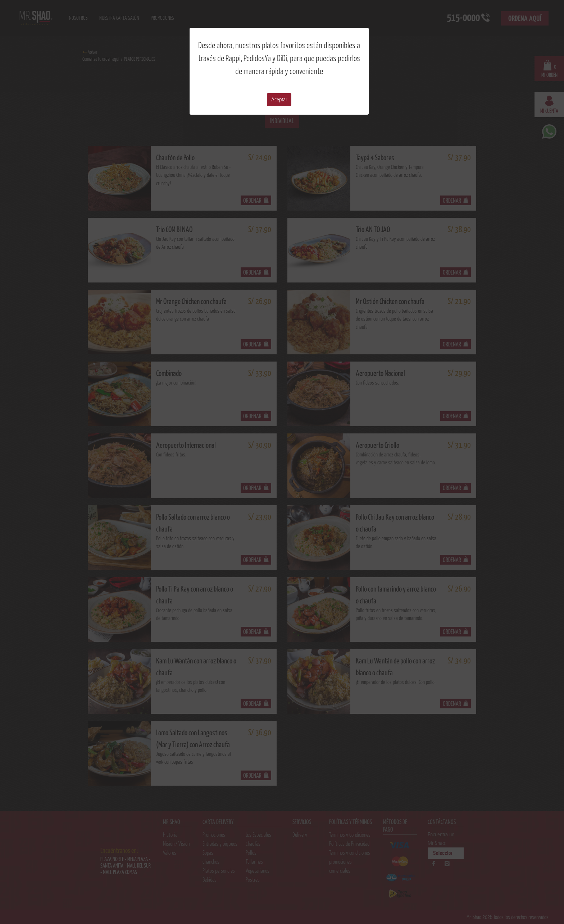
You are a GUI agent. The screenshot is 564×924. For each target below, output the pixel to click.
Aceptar (279, 100)
